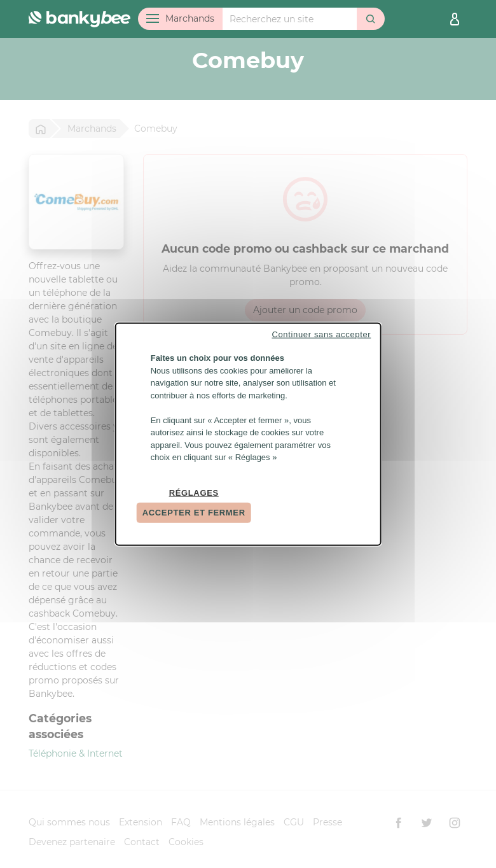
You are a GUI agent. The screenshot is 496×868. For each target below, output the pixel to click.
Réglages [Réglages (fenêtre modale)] (194, 492)
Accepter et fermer (194, 513)
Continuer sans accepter (321, 334)
